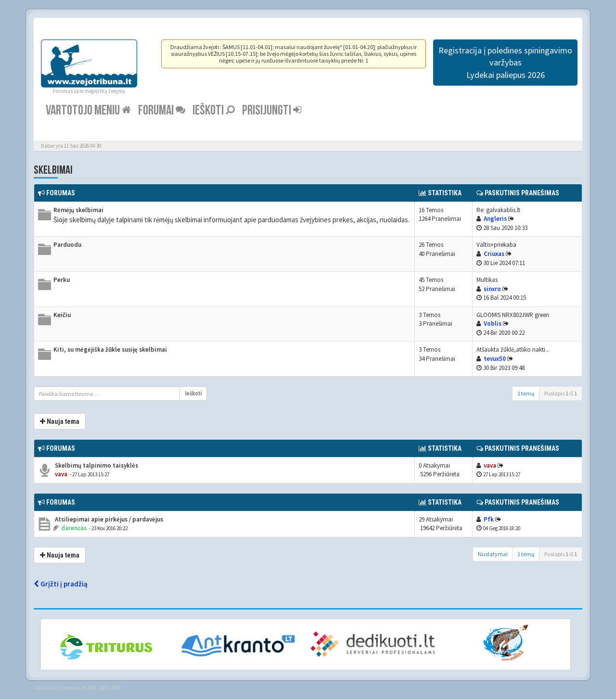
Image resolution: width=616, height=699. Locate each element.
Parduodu (67, 245)
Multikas (487, 280)
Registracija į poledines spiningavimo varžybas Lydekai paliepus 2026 (505, 63)
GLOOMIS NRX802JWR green (513, 315)
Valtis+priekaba (496, 245)
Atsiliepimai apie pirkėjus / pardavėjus (108, 519)
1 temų (526, 393)
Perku (62, 280)
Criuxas (494, 254)
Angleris (495, 219)
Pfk (489, 519)
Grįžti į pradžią (61, 584)
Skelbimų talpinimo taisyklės (96, 465)
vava (61, 474)
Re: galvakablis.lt (498, 210)
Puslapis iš (561, 393)
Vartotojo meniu (88, 110)
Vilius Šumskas (63, 688)
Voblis (493, 324)
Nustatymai (493, 554)
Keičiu (62, 315)
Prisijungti (272, 110)
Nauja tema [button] (60, 421)
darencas (74, 528)
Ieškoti (214, 110)
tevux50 (495, 359)
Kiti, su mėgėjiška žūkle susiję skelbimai (110, 349)
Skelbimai (53, 170)
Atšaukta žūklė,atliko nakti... (513, 349)
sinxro (492, 289)
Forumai (162, 110)
